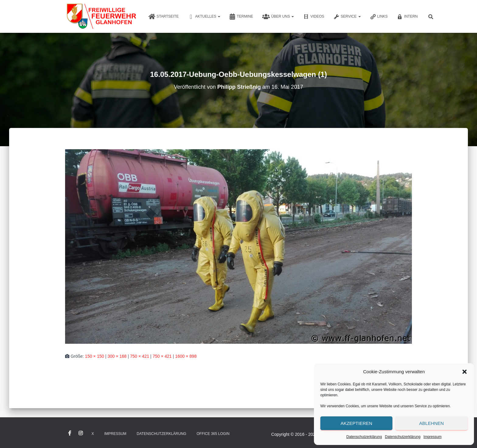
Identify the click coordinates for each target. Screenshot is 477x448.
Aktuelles (204, 17)
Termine (241, 17)
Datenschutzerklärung (364, 437)
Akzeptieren (356, 423)
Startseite (164, 17)
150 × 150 (94, 356)
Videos (313, 17)
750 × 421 (140, 356)
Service (347, 17)
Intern (407, 17)
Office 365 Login (213, 434)
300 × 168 (117, 356)
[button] (465, 372)
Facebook (70, 433)
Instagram (81, 433)
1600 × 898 (186, 356)
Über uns (278, 17)
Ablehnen (432, 423)
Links (379, 17)
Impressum (432, 437)
